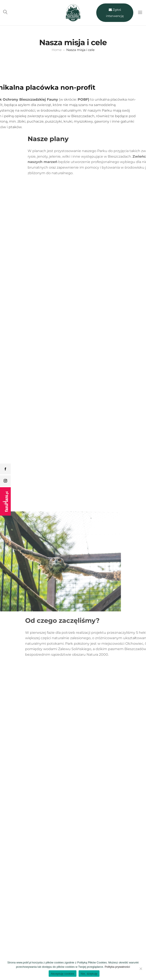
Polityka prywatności (117, 967)
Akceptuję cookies (63, 974)
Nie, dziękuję (89, 974)
